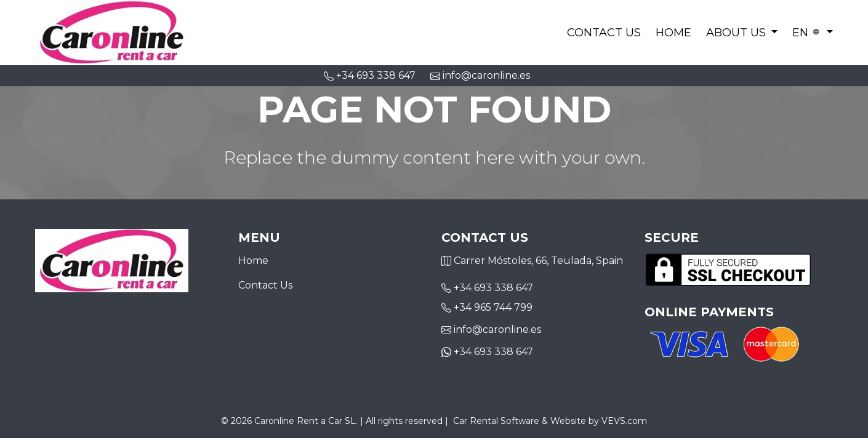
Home (673, 33)
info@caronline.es (480, 75)
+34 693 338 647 (493, 288)
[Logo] (112, 31)
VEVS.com (624, 421)
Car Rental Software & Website (520, 421)
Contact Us (604, 33)
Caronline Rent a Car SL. (306, 421)
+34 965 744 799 (493, 307)
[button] (742, 33)
